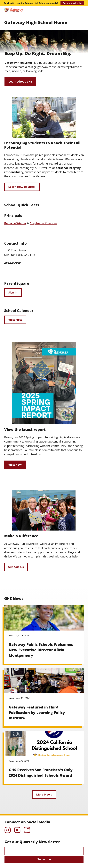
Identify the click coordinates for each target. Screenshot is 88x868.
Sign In (13, 292)
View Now (15, 320)
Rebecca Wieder (15, 223)
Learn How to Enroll (22, 187)
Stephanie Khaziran (44, 223)
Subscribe (44, 859)
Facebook (27, 829)
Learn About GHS (20, 82)
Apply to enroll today (72, 3)
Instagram (8, 829)
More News (44, 794)
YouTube (17, 829)
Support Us (16, 567)
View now (15, 465)
